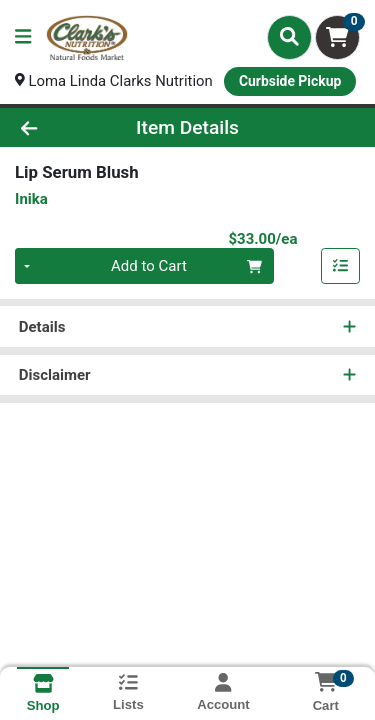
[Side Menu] (23, 37)
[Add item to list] (341, 267)
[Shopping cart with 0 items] (337, 37)
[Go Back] (58, 127)
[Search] (289, 37)
